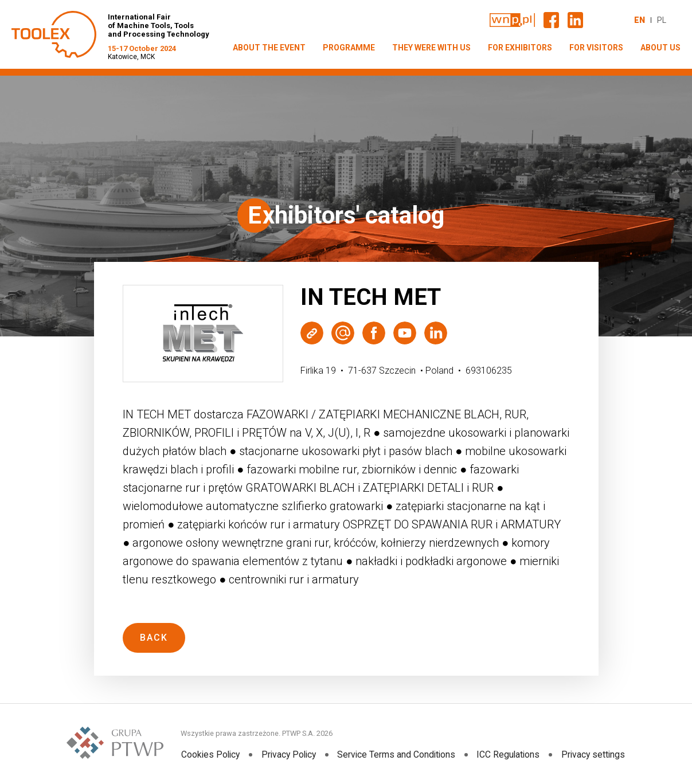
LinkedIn (436, 333)
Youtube (405, 333)
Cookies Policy (209, 754)
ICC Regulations (509, 754)
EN (640, 20)
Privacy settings (594, 754)
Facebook (374, 333)
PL (662, 20)
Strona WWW (312, 333)
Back (154, 638)
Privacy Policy (288, 754)
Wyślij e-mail (343, 333)
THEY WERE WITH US (431, 48)
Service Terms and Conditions (397, 754)
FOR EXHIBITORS (520, 48)
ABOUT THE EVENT (269, 48)
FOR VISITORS (596, 48)
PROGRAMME (349, 48)
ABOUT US (660, 48)
